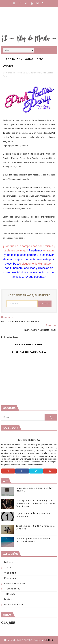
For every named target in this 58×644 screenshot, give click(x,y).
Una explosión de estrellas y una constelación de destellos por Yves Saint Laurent (36, 503)
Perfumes (10, 578)
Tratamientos (12, 589)
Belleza (9, 562)
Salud (8, 568)
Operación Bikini (14, 605)
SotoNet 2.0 (49, 640)
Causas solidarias (15, 584)
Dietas (8, 599)
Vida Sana (10, 573)
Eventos (38, 73)
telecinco (10, 594)
